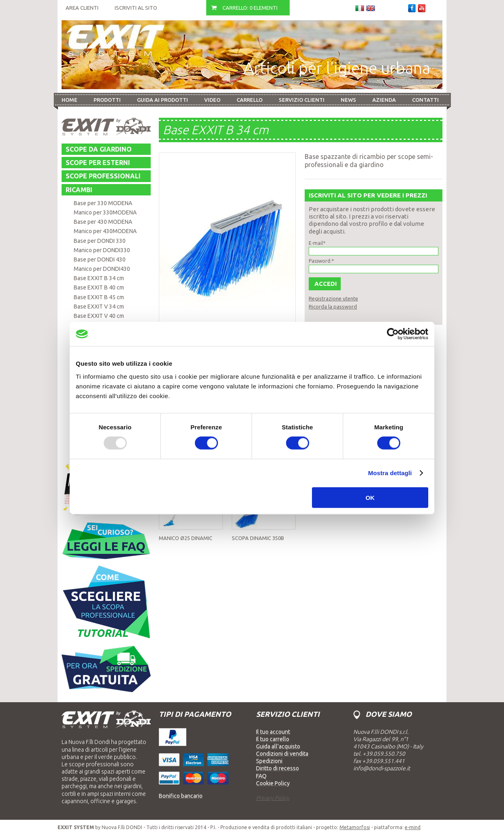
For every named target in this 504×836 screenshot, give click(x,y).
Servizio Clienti (302, 100)
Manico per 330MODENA (105, 212)
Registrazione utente (333, 298)
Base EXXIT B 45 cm (99, 297)
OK (370, 497)
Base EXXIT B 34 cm (99, 278)
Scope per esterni (98, 163)
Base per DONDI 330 (100, 241)
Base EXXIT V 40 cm (99, 316)
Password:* (321, 261)
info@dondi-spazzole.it (382, 768)
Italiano (360, 8)
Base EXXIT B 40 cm (99, 287)
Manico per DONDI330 (102, 250)
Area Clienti (82, 8)
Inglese (371, 8)
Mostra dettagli (390, 473)
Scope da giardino (99, 149)
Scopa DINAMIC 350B (258, 538)
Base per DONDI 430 (100, 259)
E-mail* (317, 243)
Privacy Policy (273, 798)
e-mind (413, 827)
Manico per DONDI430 (102, 269)
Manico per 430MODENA (105, 231)
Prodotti (107, 100)
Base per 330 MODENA (103, 203)
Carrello (250, 100)
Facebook (412, 8)
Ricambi (79, 190)
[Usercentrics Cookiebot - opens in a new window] (393, 334)
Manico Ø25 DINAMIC (186, 538)
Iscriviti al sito (136, 8)
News (348, 100)
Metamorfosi (355, 827)
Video (212, 100)
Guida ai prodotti (162, 100)
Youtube (422, 8)
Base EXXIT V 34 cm (99, 307)
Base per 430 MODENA (103, 222)
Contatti (425, 100)
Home (69, 100)
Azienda (384, 100)
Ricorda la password (333, 307)
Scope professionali (103, 176)
